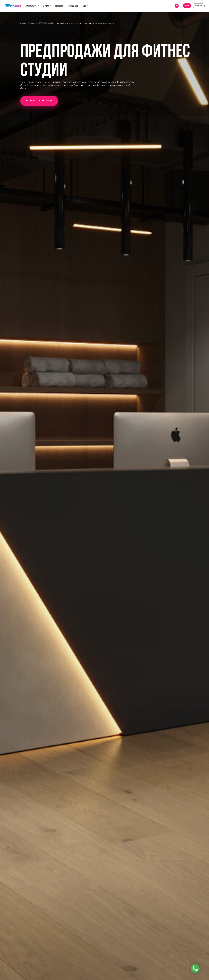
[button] (39, 101)
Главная (24, 23)
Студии (46, 6)
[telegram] (177, 6)
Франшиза (59, 6)
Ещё (85, 6)
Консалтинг (73, 6)
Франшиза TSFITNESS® (39, 23)
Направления (32, 6)
